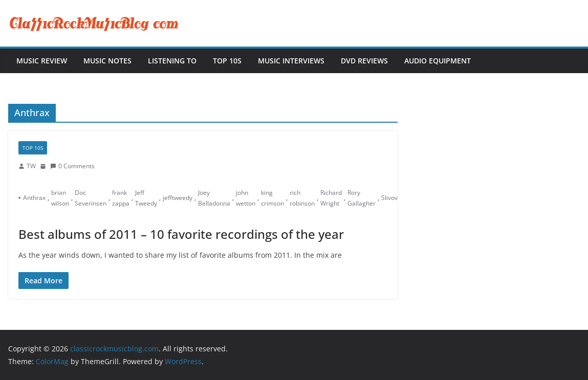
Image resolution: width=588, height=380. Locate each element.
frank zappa (121, 198)
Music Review (42, 61)
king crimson (273, 198)
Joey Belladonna (214, 198)
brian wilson (60, 198)
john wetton (246, 198)
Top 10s (227, 61)
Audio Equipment (438, 61)
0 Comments (72, 166)
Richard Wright (331, 198)
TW (31, 166)
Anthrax (34, 198)
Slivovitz (393, 198)
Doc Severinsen (91, 198)
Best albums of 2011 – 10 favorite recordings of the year (181, 234)
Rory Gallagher (362, 198)
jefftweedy (178, 198)
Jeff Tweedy (146, 198)
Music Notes (107, 61)
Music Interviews (291, 61)
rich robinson (302, 198)
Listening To (172, 61)
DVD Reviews (364, 61)
